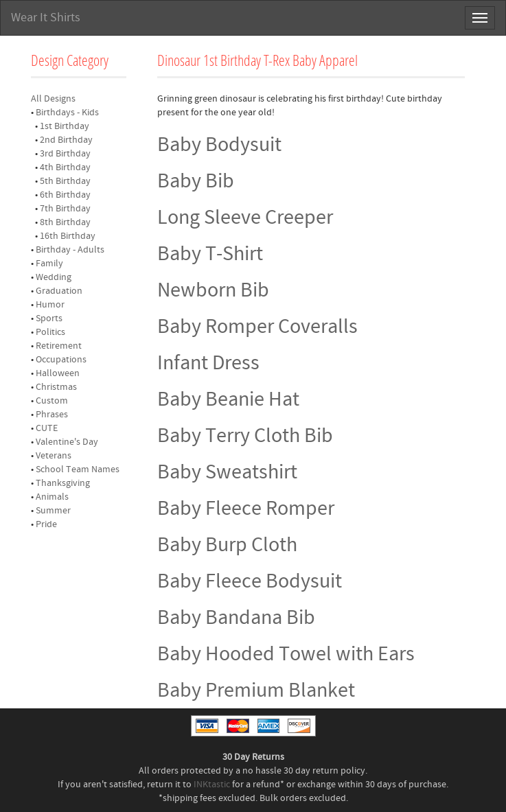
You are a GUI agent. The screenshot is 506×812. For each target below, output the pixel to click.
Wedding (54, 277)
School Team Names (78, 469)
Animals (52, 497)
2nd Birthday (66, 140)
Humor (50, 305)
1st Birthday (65, 126)
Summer (53, 511)
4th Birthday (65, 167)
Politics (50, 332)
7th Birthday (65, 209)
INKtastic (212, 785)
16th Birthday (68, 236)
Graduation (59, 291)
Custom (52, 401)
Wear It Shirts (46, 18)
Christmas (56, 387)
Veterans (54, 456)
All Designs (53, 99)
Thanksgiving (63, 483)
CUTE (47, 428)
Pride (46, 524)
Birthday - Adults (70, 250)
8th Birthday (65, 222)
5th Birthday (65, 181)
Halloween (58, 373)
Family (49, 264)
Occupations (61, 360)
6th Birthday (65, 195)
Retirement (59, 346)
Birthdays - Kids (67, 113)
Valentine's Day (67, 442)
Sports (49, 318)
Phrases (52, 415)
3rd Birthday (65, 154)
